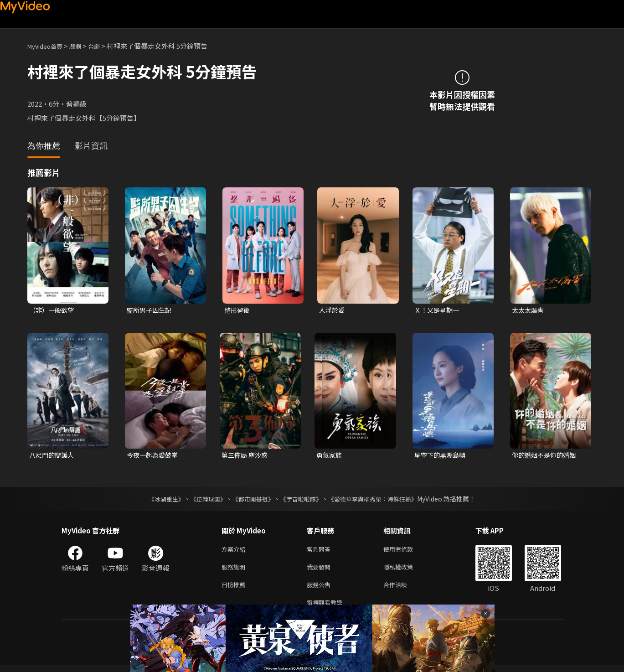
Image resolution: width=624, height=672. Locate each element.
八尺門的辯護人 (53, 456)
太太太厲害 (529, 310)
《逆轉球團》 (203, 501)
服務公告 (320, 590)
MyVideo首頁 (48, 46)
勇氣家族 (330, 456)
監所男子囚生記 (151, 310)
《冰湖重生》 (159, 501)
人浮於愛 (333, 310)
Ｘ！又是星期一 (438, 310)
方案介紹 (235, 551)
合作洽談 (402, 590)
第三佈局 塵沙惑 (246, 456)
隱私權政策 (406, 571)
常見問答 (320, 551)
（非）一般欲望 (53, 310)
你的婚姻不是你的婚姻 (546, 456)
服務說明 (235, 571)
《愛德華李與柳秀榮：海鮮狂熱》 (379, 501)
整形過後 (238, 310)
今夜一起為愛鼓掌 (154, 456)
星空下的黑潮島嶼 (442, 456)
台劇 (103, 46)
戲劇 (83, 46)
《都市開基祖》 (251, 501)
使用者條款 (406, 551)
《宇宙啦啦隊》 (302, 501)
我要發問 (320, 571)
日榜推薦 (235, 590)
